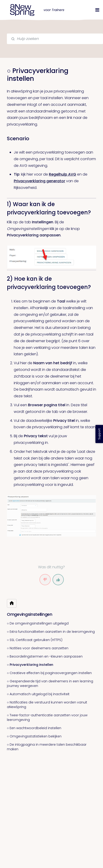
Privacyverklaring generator (39, 181)
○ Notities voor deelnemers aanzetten (38, 648)
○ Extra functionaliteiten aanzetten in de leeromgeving (51, 632)
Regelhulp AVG (63, 174)
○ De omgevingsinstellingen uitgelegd (38, 623)
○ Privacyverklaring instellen (30, 665)
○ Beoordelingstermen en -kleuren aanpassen (45, 656)
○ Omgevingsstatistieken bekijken (34, 736)
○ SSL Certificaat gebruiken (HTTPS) (35, 640)
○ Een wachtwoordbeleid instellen (34, 728)
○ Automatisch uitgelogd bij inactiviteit (38, 694)
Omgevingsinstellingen (30, 614)
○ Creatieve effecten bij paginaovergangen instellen (49, 673)
